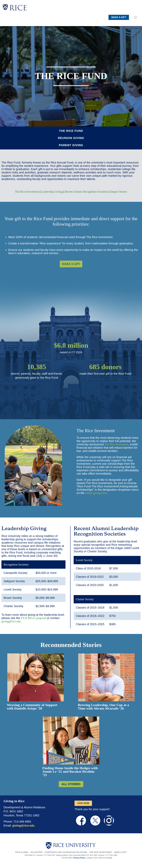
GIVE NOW (83, 803)
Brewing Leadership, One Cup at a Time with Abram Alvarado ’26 (103, 707)
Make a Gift (120, 852)
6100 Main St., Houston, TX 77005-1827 (40, 855)
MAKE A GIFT (119, 17)
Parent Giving (71, 145)
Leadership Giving (52, 192)
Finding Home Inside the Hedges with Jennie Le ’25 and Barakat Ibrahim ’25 (70, 771)
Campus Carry (92, 858)
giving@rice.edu (11, 621)
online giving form (96, 493)
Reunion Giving (71, 138)
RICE (18, 9)
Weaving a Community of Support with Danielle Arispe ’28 (32, 707)
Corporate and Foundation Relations (66, 852)
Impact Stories (119, 192)
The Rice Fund (71, 131)
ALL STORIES (71, 784)
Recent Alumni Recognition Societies (86, 192)
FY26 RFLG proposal (34, 618)
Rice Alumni (22, 852)
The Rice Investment (27, 192)
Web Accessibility (105, 858)
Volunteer (36, 852)
